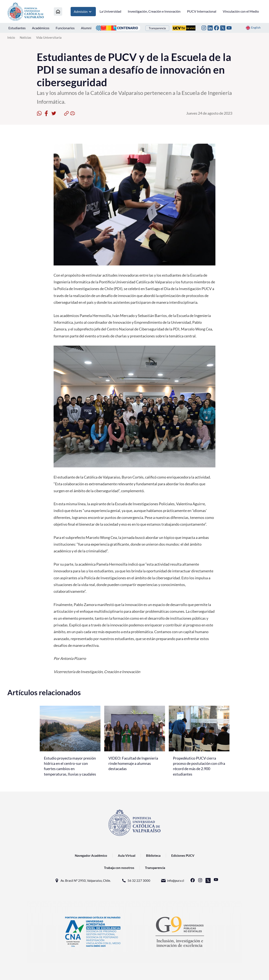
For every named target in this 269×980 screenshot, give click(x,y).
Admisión (83, 12)
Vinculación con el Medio (241, 11)
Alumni (86, 28)
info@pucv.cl (172, 881)
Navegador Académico (91, 855)
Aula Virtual (127, 855)
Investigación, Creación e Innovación (154, 11)
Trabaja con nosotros (119, 868)
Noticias (26, 37)
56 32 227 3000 (136, 881)
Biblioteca (153, 855)
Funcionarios (65, 28)
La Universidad (110, 11)
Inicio (11, 37)
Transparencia (157, 28)
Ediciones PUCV (183, 855)
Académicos (41, 28)
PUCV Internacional (202, 11)
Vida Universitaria (49, 37)
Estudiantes (17, 28)
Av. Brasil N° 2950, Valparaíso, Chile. (82, 881)
